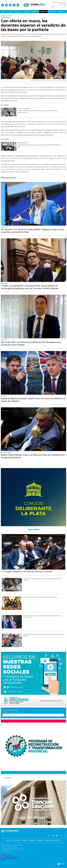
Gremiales (44, 12)
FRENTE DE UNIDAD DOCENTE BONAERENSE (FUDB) (54, 81)
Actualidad (52, 12)
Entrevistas (61, 12)
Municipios (35, 12)
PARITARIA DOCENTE (38, 81)
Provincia (27, 12)
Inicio (4, 12)
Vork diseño (8, 778)
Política (10, 12)
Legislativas (18, 12)
